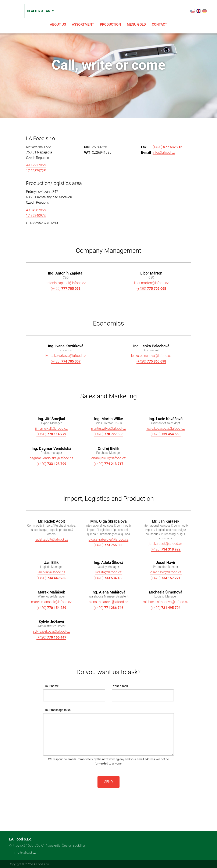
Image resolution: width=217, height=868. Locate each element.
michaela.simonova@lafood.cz (166, 602)
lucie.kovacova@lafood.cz (166, 428)
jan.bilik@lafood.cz (51, 572)
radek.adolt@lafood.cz (51, 539)
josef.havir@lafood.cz (166, 572)
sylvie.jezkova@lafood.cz (51, 631)
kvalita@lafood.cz (108, 572)
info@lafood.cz (164, 152)
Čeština (193, 11)
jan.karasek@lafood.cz (166, 544)
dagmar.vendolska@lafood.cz (51, 458)
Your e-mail (120, 686)
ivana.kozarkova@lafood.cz (66, 356)
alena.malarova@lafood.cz (108, 602)
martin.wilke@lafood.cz (108, 428)
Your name (52, 686)
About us (58, 24)
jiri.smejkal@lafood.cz (51, 428)
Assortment (83, 24)
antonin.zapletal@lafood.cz (66, 283)
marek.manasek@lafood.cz (51, 602)
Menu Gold (136, 24)
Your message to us (58, 710)
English (199, 11)
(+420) (167, 147)
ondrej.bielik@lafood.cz (108, 458)
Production (110, 24)
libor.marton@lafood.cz (151, 283)
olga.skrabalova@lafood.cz (108, 539)
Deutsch (204, 11)
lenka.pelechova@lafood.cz (151, 356)
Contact (159, 24)
